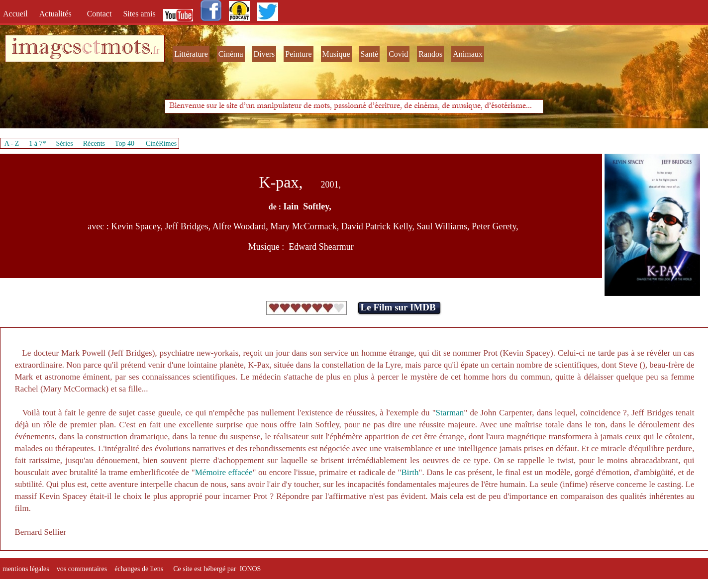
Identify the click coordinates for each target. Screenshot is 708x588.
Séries (65, 144)
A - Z (12, 144)
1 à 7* (37, 144)
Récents (94, 144)
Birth (410, 472)
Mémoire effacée (224, 472)
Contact (101, 14)
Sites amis (139, 14)
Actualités (58, 14)
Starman (450, 413)
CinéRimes (161, 144)
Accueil (17, 14)
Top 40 (125, 144)
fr (156, 50)
